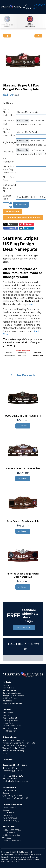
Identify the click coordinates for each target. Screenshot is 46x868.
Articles (5, 753)
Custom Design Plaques (12, 693)
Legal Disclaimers (10, 731)
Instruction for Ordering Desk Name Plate (19, 743)
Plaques (6, 685)
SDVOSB (6, 715)
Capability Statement (11, 721)
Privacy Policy (8, 723)
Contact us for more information (23, 218)
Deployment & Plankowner (13, 696)
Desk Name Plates (10, 690)
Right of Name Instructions (9, 132)
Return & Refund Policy (12, 726)
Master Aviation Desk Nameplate (23, 468)
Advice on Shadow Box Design (15, 746)
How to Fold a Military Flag (13, 751)
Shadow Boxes (8, 688)
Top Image (9, 152)
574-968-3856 (18, 771)
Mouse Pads (7, 701)
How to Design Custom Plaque (15, 740)
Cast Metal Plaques (10, 698)
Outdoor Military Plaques (12, 703)
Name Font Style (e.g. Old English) (9, 169)
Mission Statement (10, 718)
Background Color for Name (9, 188)
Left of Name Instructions (9, 112)
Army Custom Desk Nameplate (23, 521)
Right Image (9, 142)
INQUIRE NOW (24, 628)
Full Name (8, 103)
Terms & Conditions (10, 728)
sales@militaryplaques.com (19, 781)
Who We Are (8, 713)
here (31, 304)
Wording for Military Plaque (13, 748)
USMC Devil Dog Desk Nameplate (23, 416)
